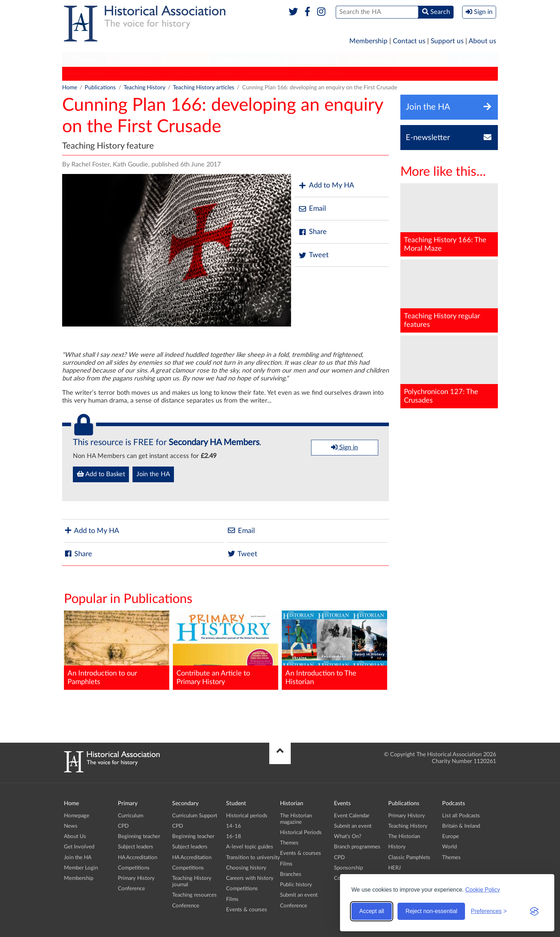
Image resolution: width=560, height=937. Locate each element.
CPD (123, 826)
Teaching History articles (204, 88)
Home (70, 88)
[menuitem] (85, 60)
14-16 (234, 826)
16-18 (234, 836)
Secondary (135, 59)
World (449, 847)
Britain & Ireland (461, 826)
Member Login (81, 868)
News (71, 826)
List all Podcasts (461, 816)
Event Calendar (352, 816)
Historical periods (247, 816)
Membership (368, 41)
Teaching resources (194, 895)
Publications (367, 59)
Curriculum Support (195, 816)
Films (232, 899)
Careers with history (250, 878)
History (222, 74)
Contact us (409, 41)
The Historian (186, 74)
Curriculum (131, 816)
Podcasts (422, 59)
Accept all (372, 911)
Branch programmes (357, 847)
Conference (131, 889)
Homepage (77, 816)
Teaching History (137, 74)
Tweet (313, 255)
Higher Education (247, 59)
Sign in (344, 447)
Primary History (86, 74)
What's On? (348, 836)
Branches (472, 59)
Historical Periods (301, 833)
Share (312, 232)
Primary (84, 59)
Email (312, 209)
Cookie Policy (483, 890)
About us (482, 41)
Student (186, 59)
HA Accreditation (137, 858)
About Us (75, 836)
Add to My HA (326, 186)
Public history (296, 885)
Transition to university (253, 858)
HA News (335, 74)
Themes (289, 843)
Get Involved (79, 847)
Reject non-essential (431, 911)
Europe (451, 836)
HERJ (305, 74)
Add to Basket (101, 474)
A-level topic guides (250, 847)
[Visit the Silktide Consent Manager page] (534, 911)
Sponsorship (348, 868)
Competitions (134, 868)
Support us (447, 41)
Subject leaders (136, 847)
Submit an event (299, 895)
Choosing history (246, 868)
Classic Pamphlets (265, 74)
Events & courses (247, 910)
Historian (311, 59)
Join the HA (153, 474)
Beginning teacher (139, 836)
